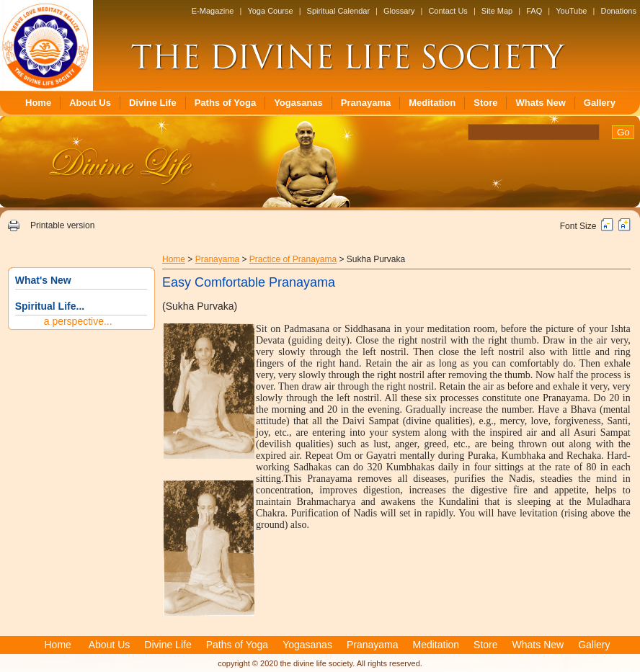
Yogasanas (298, 103)
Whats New (540, 103)
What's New (43, 280)
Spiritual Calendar (338, 11)
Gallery (600, 103)
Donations (618, 11)
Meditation (432, 103)
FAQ (534, 11)
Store (485, 103)
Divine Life (153, 103)
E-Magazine (213, 11)
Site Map (497, 11)
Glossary (399, 11)
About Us (90, 103)
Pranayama (366, 103)
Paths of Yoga (225, 103)
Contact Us (448, 11)
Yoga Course (270, 11)
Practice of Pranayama (293, 259)
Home (38, 103)
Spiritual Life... (50, 306)
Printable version (62, 225)
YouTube (571, 11)
